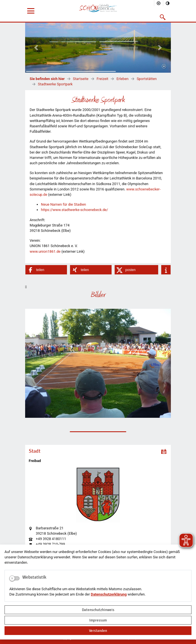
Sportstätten (147, 79)
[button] (163, 17)
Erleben (122, 79)
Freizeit (102, 79)
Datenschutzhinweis (98, 610)
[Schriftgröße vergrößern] (159, 3)
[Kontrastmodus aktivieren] (168, 3)
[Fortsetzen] (164, 67)
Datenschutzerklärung (109, 594)
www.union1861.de (45, 251)
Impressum (98, 620)
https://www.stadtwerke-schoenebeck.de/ (75, 210)
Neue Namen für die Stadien (64, 204)
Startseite (81, 79)
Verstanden (98, 631)
